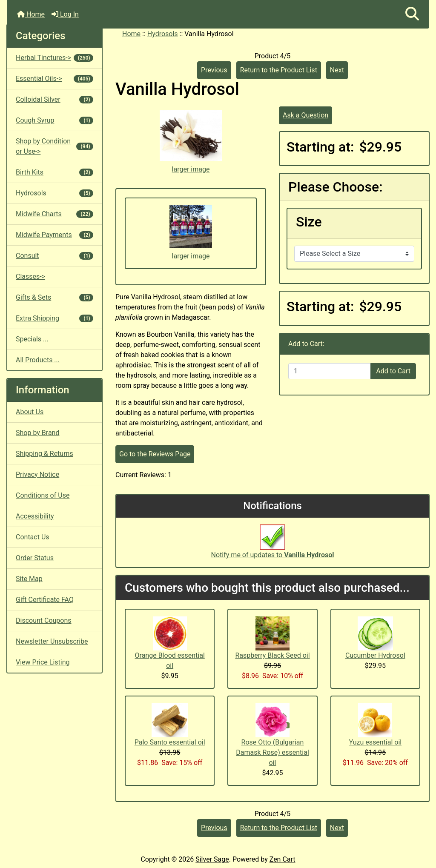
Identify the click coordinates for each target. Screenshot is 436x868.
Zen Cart (283, 859)
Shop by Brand (37, 433)
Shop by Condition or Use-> (54, 146)
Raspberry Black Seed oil (272, 655)
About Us (30, 412)
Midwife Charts (54, 214)
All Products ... (38, 360)
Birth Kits (54, 172)
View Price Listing (43, 662)
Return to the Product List (279, 70)
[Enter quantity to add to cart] (330, 371)
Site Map (29, 579)
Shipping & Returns (44, 454)
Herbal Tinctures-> (54, 58)
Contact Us (33, 537)
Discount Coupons (44, 620)
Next (337, 70)
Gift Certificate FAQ (45, 600)
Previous (214, 70)
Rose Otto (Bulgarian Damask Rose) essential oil (272, 752)
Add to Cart (393, 371)
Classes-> (30, 276)
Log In (65, 14)
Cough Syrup (54, 120)
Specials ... (32, 339)
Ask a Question (305, 115)
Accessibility (35, 516)
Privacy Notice (37, 474)
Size (309, 222)
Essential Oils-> (54, 79)
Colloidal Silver (54, 99)
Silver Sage (212, 859)
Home (31, 14)
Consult (54, 256)
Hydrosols (163, 34)
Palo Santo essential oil (170, 742)
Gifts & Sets (54, 297)
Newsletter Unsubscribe (52, 641)
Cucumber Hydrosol (375, 655)
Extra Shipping (54, 318)
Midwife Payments (54, 235)
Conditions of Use (43, 495)
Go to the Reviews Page (155, 454)
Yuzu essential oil (375, 742)
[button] (412, 14)
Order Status (35, 558)
